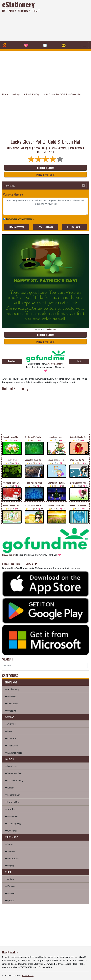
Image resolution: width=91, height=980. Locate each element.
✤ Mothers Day (13, 795)
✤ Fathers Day (12, 802)
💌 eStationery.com (50, 329)
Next (79, 361)
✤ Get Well (11, 724)
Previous (12, 361)
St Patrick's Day (31, 94)
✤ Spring (9, 844)
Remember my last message (19, 219)
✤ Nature (10, 893)
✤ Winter (10, 866)
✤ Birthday (10, 696)
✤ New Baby (11, 703)
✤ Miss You (11, 738)
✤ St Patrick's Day (14, 780)
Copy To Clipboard (46, 227)
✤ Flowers (10, 886)
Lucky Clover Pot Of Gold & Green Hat (62, 94)
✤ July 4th (10, 809)
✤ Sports (9, 900)
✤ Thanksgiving (13, 823)
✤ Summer (10, 851)
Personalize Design (46, 168)
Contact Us (28, 975)
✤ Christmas (11, 831)
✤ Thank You (11, 746)
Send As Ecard (74, 227)
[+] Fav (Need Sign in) (45, 175)
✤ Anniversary (12, 689)
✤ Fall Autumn (12, 858)
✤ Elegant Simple (13, 753)
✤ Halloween (12, 816)
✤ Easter (9, 788)
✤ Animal (10, 879)
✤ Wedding (11, 711)
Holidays (16, 94)
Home (5, 94)
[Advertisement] (62, 20)
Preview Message (17, 227)
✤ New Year (11, 766)
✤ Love (9, 731)
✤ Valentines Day (14, 773)
